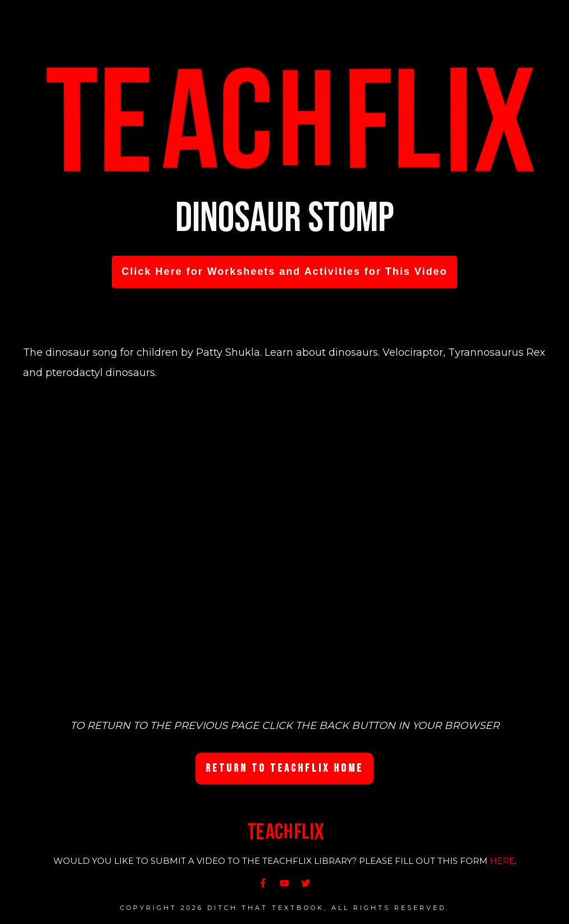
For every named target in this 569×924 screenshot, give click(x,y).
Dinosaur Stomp (285, 218)
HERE (502, 861)
